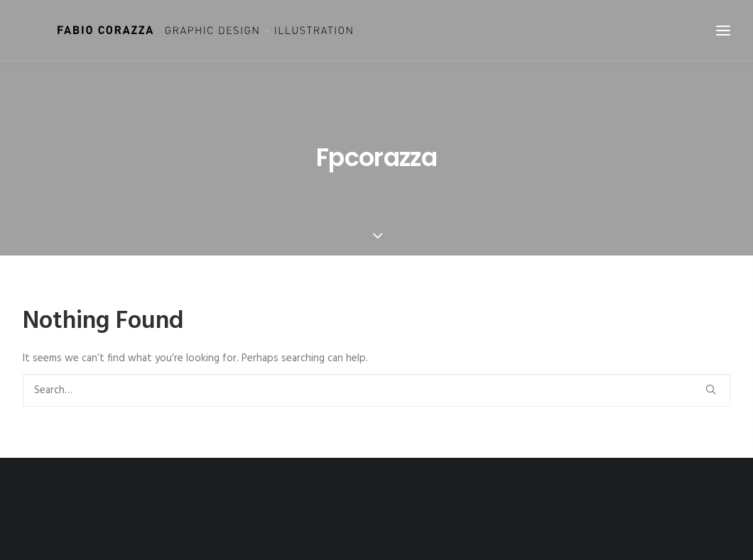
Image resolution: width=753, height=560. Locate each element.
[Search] (376, 390)
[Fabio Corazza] (179, 31)
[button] (711, 389)
